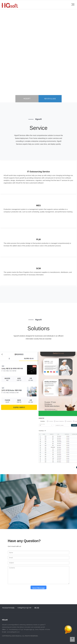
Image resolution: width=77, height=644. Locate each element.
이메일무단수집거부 (24, 608)
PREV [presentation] (7, 59)
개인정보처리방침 (8, 608)
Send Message (38, 588)
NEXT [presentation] (70, 59)
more (38, 67)
